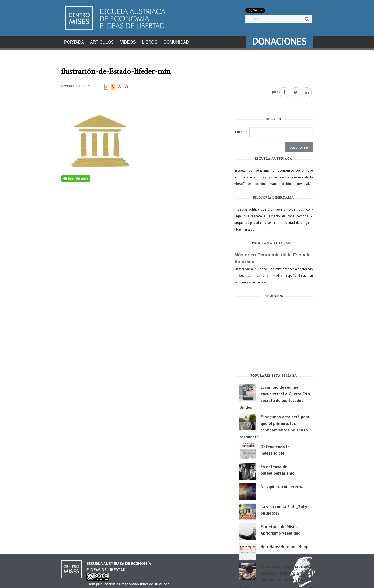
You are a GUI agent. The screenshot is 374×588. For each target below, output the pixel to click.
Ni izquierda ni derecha (282, 485)
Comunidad (176, 42)
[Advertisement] (274, 335)
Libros (150, 42)
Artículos (102, 42)
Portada (74, 42)
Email (241, 130)
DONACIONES (279, 41)
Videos (128, 42)
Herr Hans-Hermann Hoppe (286, 545)
